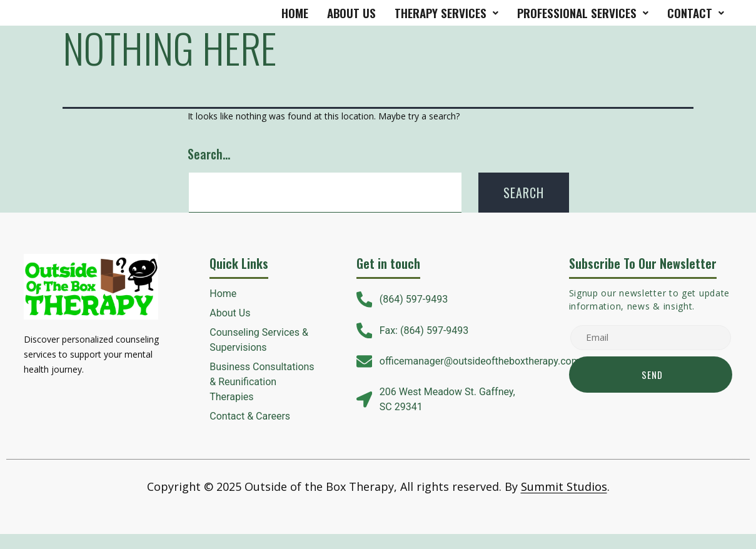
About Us (351, 13)
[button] (446, 13)
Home (295, 13)
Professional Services (583, 13)
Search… (209, 154)
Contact (696, 13)
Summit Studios (564, 486)
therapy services (446, 13)
